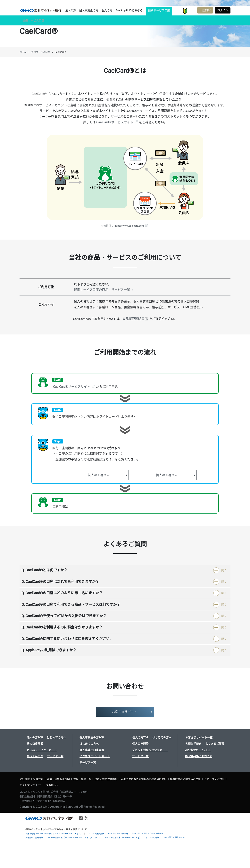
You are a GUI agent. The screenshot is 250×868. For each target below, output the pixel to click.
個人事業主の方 (89, 10)
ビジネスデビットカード (42, 750)
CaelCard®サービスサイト (115, 122)
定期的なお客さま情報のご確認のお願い (144, 779)
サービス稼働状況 (48, 785)
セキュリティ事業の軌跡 (174, 837)
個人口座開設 (140, 744)
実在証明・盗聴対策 (34, 837)
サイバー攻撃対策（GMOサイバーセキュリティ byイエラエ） (74, 837)
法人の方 (71, 10)
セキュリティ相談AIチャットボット (147, 833)
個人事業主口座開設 (92, 750)
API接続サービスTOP (198, 750)
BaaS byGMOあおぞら (129, 10)
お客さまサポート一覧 (199, 737)
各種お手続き (193, 744)
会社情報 (25, 779)
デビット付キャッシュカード (150, 750)
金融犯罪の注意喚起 (106, 779)
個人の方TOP (140, 737)
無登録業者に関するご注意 (185, 779)
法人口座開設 (35, 744)
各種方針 (38, 779)
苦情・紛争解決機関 (58, 779)
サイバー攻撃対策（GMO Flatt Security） (123, 837)
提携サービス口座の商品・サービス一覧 (102, 290)
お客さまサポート (192, 11)
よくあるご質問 (215, 744)
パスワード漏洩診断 (95, 833)
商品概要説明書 (133, 319)
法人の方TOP (35, 737)
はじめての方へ (56, 737)
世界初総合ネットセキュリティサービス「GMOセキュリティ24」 (54, 833)
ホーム (23, 52)
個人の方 (107, 10)
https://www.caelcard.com (129, 226)
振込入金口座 (35, 756)
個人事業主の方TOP (92, 737)
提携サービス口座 (159, 10)
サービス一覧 (55, 756)
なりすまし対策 (152, 837)
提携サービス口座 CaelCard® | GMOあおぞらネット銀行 (41, 10)
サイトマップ (27, 785)
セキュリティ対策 (214, 779)
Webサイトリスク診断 (118, 833)
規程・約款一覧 (82, 779)
